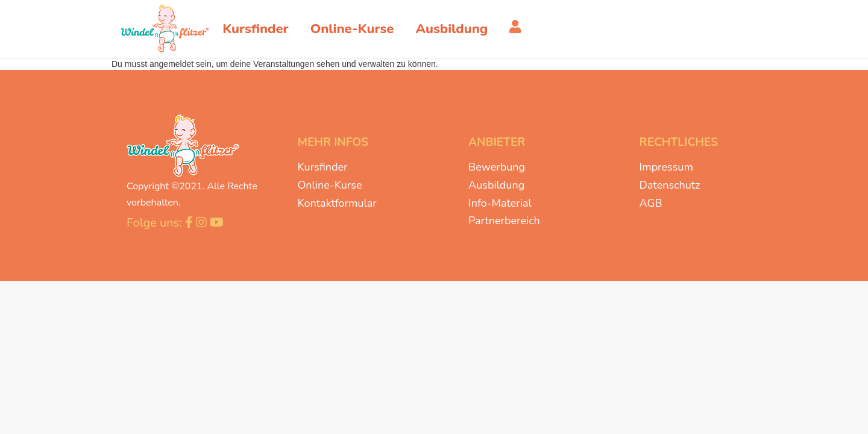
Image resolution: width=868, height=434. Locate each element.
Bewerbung (497, 167)
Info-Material (500, 203)
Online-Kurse (330, 185)
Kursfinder (323, 167)
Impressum (666, 167)
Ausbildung (496, 185)
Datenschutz (670, 185)
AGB (651, 203)
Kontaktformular (337, 203)
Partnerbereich (504, 221)
